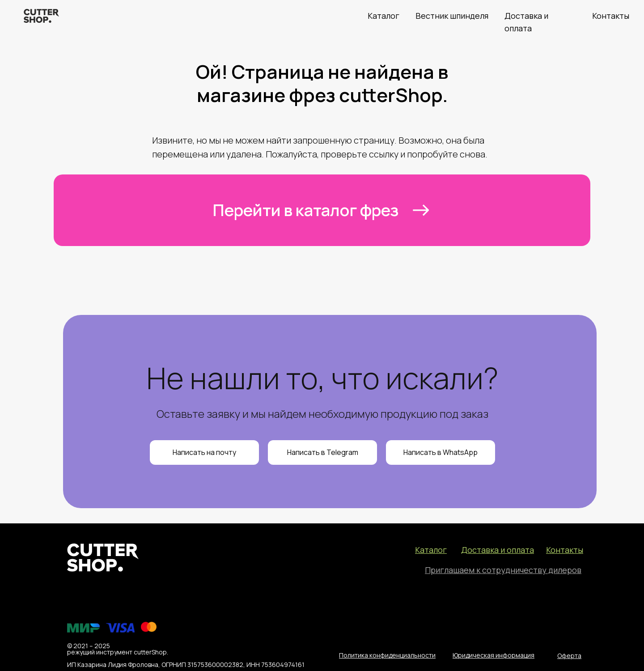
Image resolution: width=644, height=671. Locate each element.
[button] (503, 570)
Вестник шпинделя (452, 16)
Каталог (383, 16)
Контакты (611, 16)
